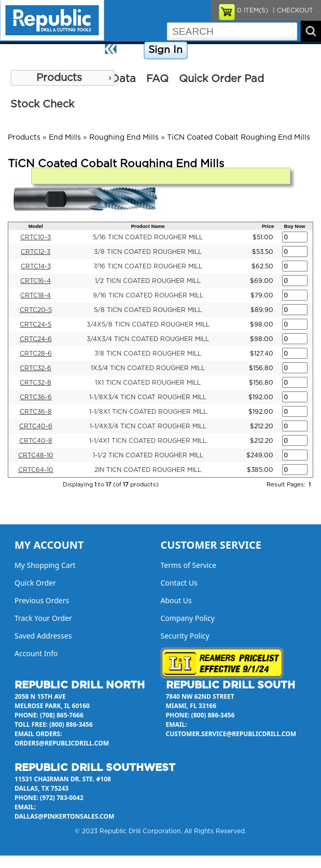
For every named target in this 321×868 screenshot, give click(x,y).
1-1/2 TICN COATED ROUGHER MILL (148, 455)
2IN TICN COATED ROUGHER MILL (148, 470)
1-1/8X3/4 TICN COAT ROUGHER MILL (148, 397)
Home (131, 50)
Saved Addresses (43, 636)
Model (36, 226)
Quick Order (35, 583)
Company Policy (216, 50)
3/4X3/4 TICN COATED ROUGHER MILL (148, 339)
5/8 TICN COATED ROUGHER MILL (148, 310)
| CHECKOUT (292, 10)
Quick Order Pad (221, 79)
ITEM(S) (253, 10)
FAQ (157, 79)
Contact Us (265, 50)
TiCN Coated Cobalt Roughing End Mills (239, 138)
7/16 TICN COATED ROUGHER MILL (148, 266)
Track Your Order (43, 618)
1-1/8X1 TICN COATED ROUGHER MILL (148, 412)
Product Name (148, 226)
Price (268, 226)
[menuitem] (62, 78)
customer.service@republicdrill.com (231, 734)
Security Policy (185, 636)
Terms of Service (189, 565)
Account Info (36, 653)
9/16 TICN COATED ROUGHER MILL (148, 295)
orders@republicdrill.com (62, 743)
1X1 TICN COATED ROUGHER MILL (148, 383)
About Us (303, 50)
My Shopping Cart (45, 565)
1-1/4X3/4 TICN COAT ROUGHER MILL (148, 426)
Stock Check (42, 104)
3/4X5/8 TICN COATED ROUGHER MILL (148, 324)
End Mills (65, 138)
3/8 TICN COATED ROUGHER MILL (148, 252)
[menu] (62, 78)
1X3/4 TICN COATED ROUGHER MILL (148, 368)
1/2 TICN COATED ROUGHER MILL (148, 281)
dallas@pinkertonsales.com (64, 816)
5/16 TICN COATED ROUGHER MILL (148, 237)
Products (59, 78)
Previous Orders (42, 600)
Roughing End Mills (124, 138)
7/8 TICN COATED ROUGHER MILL (148, 354)
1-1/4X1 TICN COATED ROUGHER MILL (148, 441)
